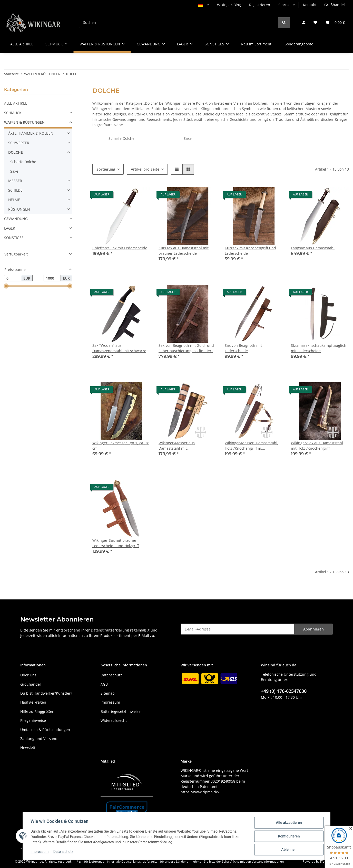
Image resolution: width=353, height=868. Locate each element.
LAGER (10, 228)
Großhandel (335, 5)
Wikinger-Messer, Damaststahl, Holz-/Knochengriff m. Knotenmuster (252, 446)
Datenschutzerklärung (110, 630)
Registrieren (260, 5)
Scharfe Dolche (121, 138)
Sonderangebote (299, 44)
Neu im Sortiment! (257, 44)
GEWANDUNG (16, 219)
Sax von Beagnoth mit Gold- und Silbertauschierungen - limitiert (186, 348)
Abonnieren (313, 629)
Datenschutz (64, 852)
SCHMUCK (13, 113)
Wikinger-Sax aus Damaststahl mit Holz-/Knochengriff (317, 446)
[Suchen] (179, 22)
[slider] (6, 286)
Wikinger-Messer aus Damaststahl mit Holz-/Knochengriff (177, 446)
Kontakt (310, 5)
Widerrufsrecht (114, 720)
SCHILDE (15, 190)
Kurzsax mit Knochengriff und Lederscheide (250, 251)
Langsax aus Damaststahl (313, 248)
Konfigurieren (288, 836)
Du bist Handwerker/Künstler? (46, 693)
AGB (104, 684)
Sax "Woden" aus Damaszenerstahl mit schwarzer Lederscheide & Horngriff (120, 348)
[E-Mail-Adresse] (238, 629)
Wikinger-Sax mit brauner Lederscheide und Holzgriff (116, 543)
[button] (304, 22)
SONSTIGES (14, 238)
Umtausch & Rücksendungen (45, 730)
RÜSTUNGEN (19, 209)
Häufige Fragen (33, 702)
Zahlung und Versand (39, 739)
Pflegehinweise (33, 720)
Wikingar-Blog (229, 5)
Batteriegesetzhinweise (121, 711)
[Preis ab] (13, 278)
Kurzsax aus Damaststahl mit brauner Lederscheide (184, 251)
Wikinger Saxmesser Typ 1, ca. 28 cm (121, 446)
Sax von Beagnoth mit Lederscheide (243, 348)
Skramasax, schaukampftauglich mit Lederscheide (319, 348)
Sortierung (106, 169)
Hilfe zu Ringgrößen (37, 711)
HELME (14, 200)
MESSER (15, 181)
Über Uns (28, 675)
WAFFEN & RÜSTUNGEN (24, 122)
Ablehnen (288, 850)
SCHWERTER (19, 143)
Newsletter (30, 748)
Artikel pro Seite (145, 169)
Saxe (188, 138)
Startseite (287, 5)
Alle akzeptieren (288, 823)
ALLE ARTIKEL (16, 103)
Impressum (40, 852)
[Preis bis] (52, 278)
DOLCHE (16, 152)
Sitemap (108, 693)
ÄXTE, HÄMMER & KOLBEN (31, 133)
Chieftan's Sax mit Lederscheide (120, 248)
